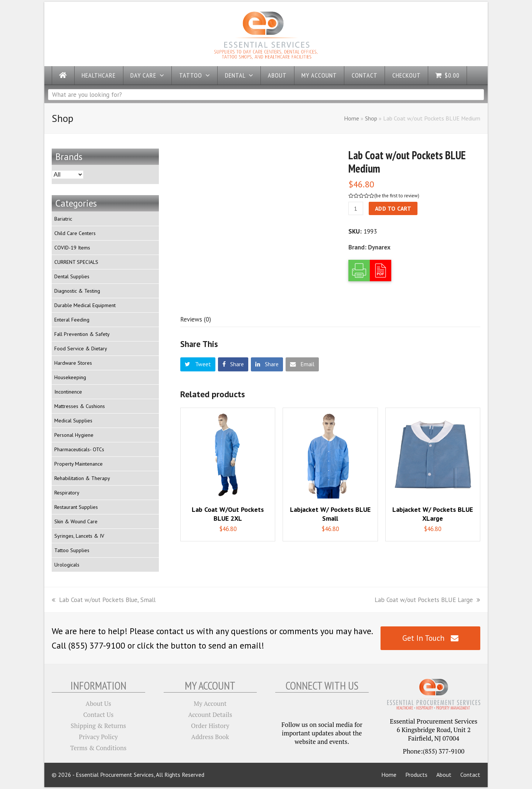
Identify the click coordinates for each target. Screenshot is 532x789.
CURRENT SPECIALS (76, 262)
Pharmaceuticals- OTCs (79, 449)
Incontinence (68, 392)
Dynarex (379, 247)
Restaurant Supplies (76, 507)
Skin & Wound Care (76, 521)
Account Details (210, 715)
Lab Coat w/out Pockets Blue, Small (104, 600)
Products (416, 775)
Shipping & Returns (98, 726)
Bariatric (63, 219)
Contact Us (98, 715)
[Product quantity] (356, 208)
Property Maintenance (79, 464)
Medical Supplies (73, 421)
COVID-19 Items (72, 248)
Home (352, 118)
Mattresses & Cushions (80, 406)
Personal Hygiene (74, 435)
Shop (371, 118)
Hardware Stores (73, 363)
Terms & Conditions (98, 748)
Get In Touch (430, 638)
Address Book (210, 737)
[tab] (196, 319)
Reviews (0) (196, 319)
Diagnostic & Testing (77, 291)
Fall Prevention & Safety (82, 334)
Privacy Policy (98, 737)
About (444, 775)
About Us (98, 703)
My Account (210, 703)
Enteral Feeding (72, 320)
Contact (470, 775)
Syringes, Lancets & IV (79, 536)
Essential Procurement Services (115, 775)
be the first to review (397, 196)
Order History (210, 726)
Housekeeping (70, 377)
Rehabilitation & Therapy (82, 478)
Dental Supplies (72, 276)
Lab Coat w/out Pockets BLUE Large (427, 600)
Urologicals (67, 565)
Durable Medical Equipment (85, 305)
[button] (198, 364)
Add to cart (393, 208)
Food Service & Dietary (81, 348)
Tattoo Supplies (72, 550)
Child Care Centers (75, 233)
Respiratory (67, 493)
